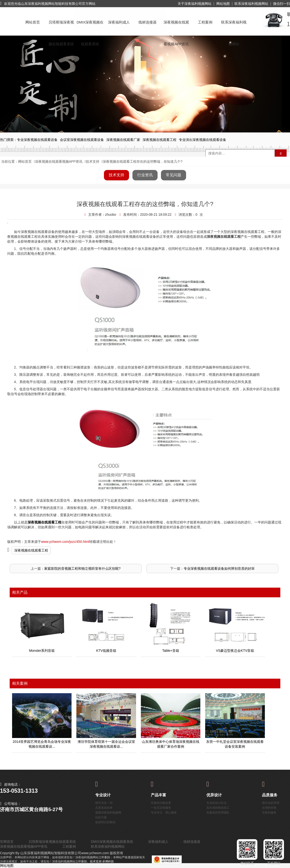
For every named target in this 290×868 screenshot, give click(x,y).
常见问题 (174, 175)
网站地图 (223, 4)
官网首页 (7, 842)
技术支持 (93, 161)
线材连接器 (148, 22)
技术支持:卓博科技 (102, 861)
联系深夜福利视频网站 (251, 4)
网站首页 (33, 22)
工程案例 (205, 22)
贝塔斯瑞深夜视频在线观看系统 (61, 27)
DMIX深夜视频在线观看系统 (90, 27)
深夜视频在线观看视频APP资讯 (176, 27)
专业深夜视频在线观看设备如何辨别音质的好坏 (219, 568)
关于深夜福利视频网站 (195, 4)
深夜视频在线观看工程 (31, 550)
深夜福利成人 (119, 22)
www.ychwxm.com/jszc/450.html (65, 542)
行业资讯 (145, 175)
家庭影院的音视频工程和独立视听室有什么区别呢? (82, 568)
